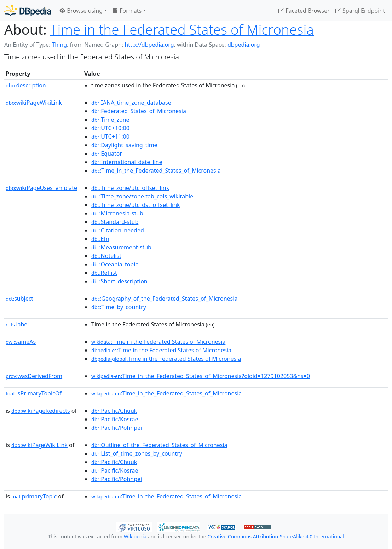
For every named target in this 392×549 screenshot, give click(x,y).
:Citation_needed (118, 230)
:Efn (100, 239)
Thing (59, 45)
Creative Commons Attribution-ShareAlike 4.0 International (276, 536)
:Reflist (104, 273)
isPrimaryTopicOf (34, 393)
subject (19, 299)
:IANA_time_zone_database (131, 103)
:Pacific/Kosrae (115, 419)
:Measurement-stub (121, 247)
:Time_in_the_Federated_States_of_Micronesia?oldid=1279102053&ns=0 (201, 376)
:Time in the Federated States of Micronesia (158, 342)
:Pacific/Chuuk (114, 411)
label (17, 324)
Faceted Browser (304, 11)
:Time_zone (110, 120)
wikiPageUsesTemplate (41, 188)
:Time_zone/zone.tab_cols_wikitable (142, 196)
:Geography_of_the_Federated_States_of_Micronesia (164, 299)
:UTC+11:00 (110, 137)
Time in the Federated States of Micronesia (182, 29)
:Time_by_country (119, 307)
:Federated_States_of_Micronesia (139, 111)
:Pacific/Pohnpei (117, 428)
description (26, 85)
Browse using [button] (81, 11)
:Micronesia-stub (117, 213)
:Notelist (106, 256)
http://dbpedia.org (149, 45)
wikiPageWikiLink (34, 103)
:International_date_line (127, 162)
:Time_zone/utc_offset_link (130, 188)
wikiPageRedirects (41, 411)
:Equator (107, 154)
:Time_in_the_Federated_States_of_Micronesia (156, 171)
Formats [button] (127, 11)
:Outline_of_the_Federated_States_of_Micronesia (159, 445)
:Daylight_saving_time (124, 145)
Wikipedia (135, 536)
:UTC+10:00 (110, 128)
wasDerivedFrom (34, 376)
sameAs (21, 342)
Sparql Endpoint (360, 11)
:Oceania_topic (115, 264)
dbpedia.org (244, 45)
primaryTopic (34, 496)
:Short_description (119, 281)
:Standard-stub (115, 222)
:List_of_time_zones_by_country (137, 453)
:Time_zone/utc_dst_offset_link (136, 205)
